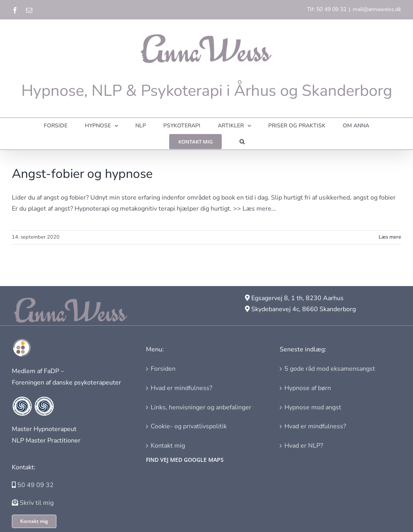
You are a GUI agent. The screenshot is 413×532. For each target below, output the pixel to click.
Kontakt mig (168, 446)
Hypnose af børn (308, 388)
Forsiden (163, 369)
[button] (242, 142)
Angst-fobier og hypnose (82, 174)
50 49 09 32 (36, 485)
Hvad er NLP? (304, 446)
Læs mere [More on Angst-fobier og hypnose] (390, 237)
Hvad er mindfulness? (181, 388)
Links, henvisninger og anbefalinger (201, 407)
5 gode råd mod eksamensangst (330, 369)
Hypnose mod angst (313, 407)
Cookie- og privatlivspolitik (189, 426)
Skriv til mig (37, 503)
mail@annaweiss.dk (377, 9)
